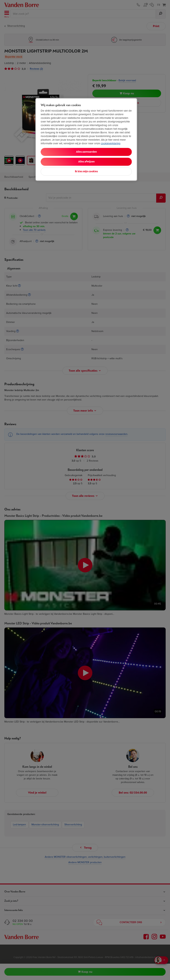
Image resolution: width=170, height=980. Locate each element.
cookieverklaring (111, 143)
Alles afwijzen (86, 162)
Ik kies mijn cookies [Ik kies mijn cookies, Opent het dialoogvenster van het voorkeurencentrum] (86, 171)
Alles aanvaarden (86, 152)
